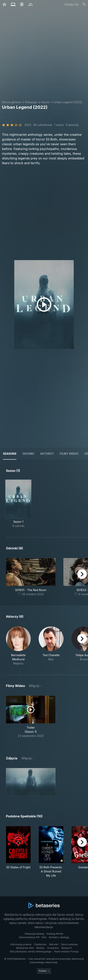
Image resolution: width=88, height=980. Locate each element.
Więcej (34, 686)
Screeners (53, 948)
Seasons (10, 454)
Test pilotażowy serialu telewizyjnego (30, 951)
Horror (45, 102)
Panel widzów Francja (66, 951)
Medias (40, 948)
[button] (18, 646)
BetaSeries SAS (25, 948)
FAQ (44, 937)
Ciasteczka (40, 944)
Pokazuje (31, 102)
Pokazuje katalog (34, 934)
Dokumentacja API (29, 937)
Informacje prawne (21, 944)
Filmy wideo (69, 454)
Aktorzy (47, 454)
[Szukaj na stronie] (84, 4)
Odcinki (28, 454)
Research (66, 948)
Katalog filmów (55, 934)
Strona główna (11, 102)
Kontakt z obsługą (59, 937)
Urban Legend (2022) (68, 102)
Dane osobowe (69, 944)
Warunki (54, 944)
